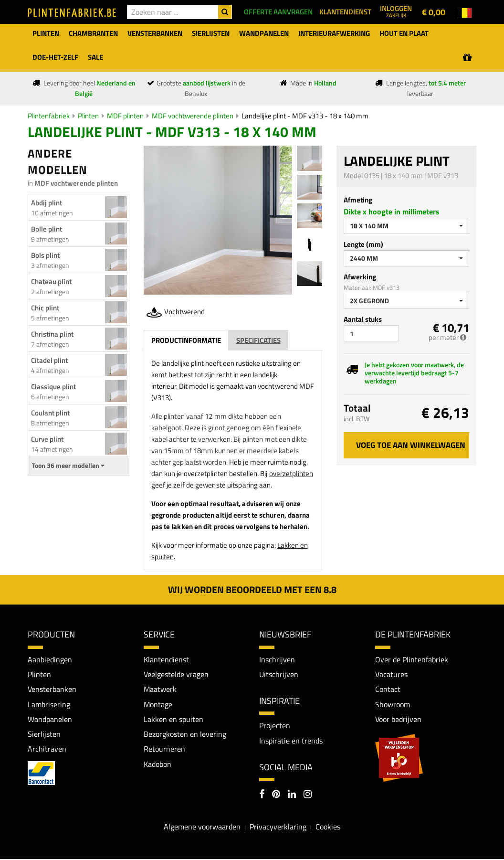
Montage (158, 704)
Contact (388, 690)
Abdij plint (47, 203)
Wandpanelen (50, 720)
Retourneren (164, 750)
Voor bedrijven (398, 720)
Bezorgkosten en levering (185, 735)
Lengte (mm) (363, 244)
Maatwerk (160, 690)
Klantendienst (166, 659)
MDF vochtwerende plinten (193, 116)
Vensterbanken (52, 690)
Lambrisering (49, 704)
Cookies (328, 827)
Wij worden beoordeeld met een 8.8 (252, 589)
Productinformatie (186, 340)
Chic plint (45, 308)
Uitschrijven (279, 674)
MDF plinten (125, 116)
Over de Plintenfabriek (412, 659)
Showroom (393, 704)
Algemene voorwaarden (202, 827)
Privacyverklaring (278, 827)
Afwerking (360, 277)
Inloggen (396, 11)
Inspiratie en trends (291, 741)
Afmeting (358, 200)
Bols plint (45, 255)
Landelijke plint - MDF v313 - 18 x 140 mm (305, 116)
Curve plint (47, 439)
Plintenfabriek (49, 116)
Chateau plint (51, 281)
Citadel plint (49, 360)
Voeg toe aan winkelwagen (411, 445)
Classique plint (53, 387)
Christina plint (52, 334)
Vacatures (391, 674)
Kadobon (157, 765)
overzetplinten (291, 473)
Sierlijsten (44, 735)
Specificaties (258, 340)
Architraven (47, 750)
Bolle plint (47, 229)
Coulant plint (50, 413)
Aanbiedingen (50, 659)
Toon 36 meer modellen (68, 466)
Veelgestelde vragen (176, 674)
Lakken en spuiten (173, 720)
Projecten (275, 726)
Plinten (88, 116)
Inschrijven (277, 659)
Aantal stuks (363, 319)
